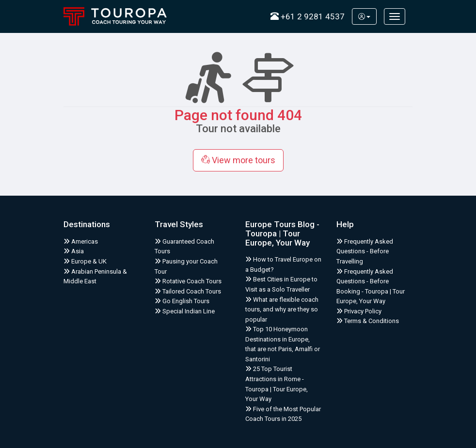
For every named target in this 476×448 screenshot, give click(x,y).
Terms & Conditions (368, 321)
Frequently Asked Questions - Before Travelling (365, 251)
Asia (74, 251)
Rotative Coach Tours (188, 281)
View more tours (238, 160)
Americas (81, 241)
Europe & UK (85, 261)
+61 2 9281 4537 (308, 16)
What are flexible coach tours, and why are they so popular (282, 309)
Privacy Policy (359, 311)
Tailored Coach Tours (188, 291)
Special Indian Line (185, 311)
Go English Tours (182, 301)
